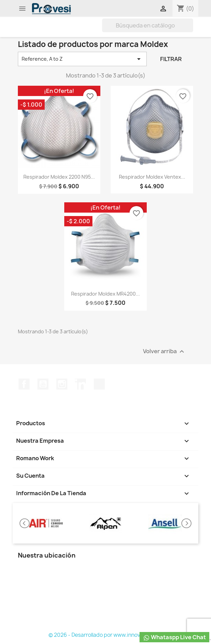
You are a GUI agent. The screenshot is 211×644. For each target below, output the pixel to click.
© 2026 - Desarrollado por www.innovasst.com (106, 635)
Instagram (62, 384)
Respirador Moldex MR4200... (105, 294)
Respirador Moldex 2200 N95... (59, 177)
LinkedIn (80, 384)
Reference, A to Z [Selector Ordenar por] (82, 59)
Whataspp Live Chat (174, 637)
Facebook (24, 384)
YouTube (43, 384)
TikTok (99, 384)
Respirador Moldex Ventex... (152, 177)
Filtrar (171, 59)
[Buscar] (148, 25)
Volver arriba (164, 351)
